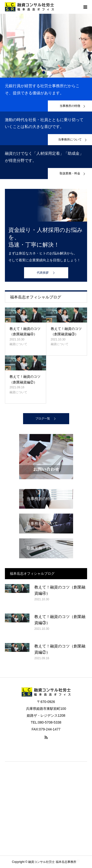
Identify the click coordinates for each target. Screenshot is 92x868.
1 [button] (44, 72)
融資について (18, 344)
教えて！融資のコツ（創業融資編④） (25, 331)
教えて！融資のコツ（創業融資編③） (66, 331)
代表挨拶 (43, 273)
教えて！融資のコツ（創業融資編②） (25, 379)
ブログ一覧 (43, 419)
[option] (46, 46)
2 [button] (49, 72)
